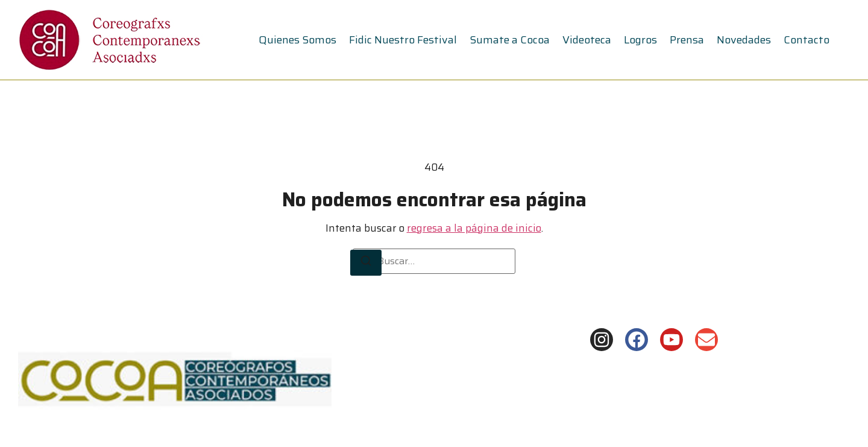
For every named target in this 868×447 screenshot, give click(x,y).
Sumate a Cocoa (510, 40)
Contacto (807, 40)
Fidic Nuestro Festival (403, 40)
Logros (640, 40)
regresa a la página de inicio (474, 228)
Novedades (744, 40)
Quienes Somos (297, 40)
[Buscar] (366, 263)
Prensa (687, 40)
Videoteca (587, 40)
